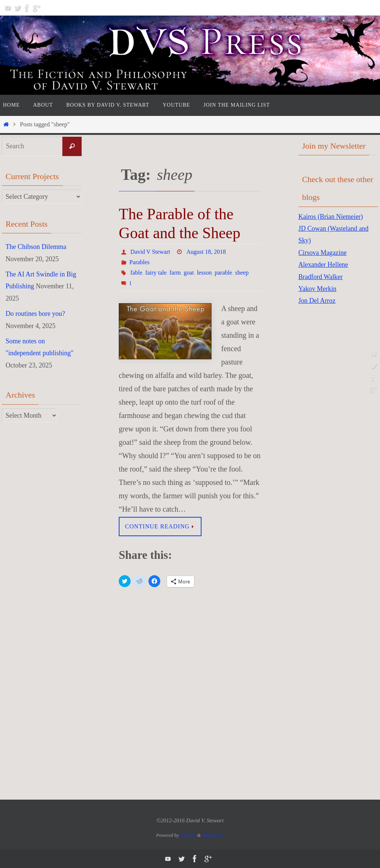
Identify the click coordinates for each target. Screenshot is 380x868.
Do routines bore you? (35, 314)
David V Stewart (150, 252)
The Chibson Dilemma (36, 247)
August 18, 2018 (206, 252)
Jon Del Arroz (317, 301)
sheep (242, 273)
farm (175, 273)
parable (224, 273)
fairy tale (156, 273)
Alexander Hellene (323, 265)
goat (189, 273)
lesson (204, 273)
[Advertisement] (328, 430)
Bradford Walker (321, 277)
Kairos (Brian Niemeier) (331, 217)
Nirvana (188, 835)
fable (137, 273)
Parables (140, 262)
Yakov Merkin (318, 289)
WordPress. (213, 835)
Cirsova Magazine (323, 253)
